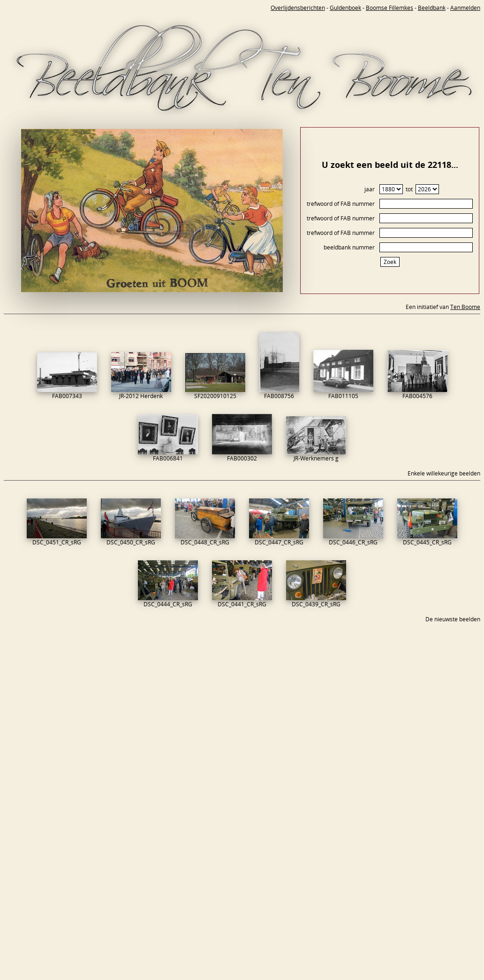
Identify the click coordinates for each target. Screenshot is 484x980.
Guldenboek (345, 8)
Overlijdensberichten (298, 8)
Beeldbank (432, 8)
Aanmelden (465, 8)
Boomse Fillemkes (389, 8)
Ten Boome (465, 307)
